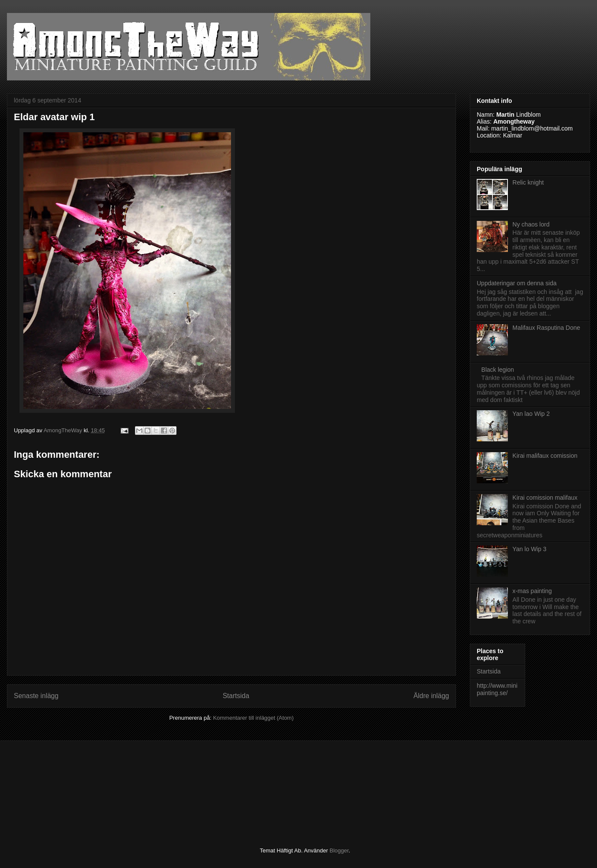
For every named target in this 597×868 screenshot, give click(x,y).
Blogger (339, 850)
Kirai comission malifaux (545, 498)
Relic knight (528, 182)
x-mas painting (532, 591)
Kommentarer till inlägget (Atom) (253, 718)
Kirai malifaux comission (545, 456)
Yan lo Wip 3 (530, 549)
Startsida (236, 696)
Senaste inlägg (36, 696)
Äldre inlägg (431, 696)
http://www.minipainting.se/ (497, 689)
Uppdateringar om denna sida (517, 283)
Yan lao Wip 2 (531, 414)
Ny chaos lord (531, 224)
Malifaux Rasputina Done (546, 328)
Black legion (498, 370)
